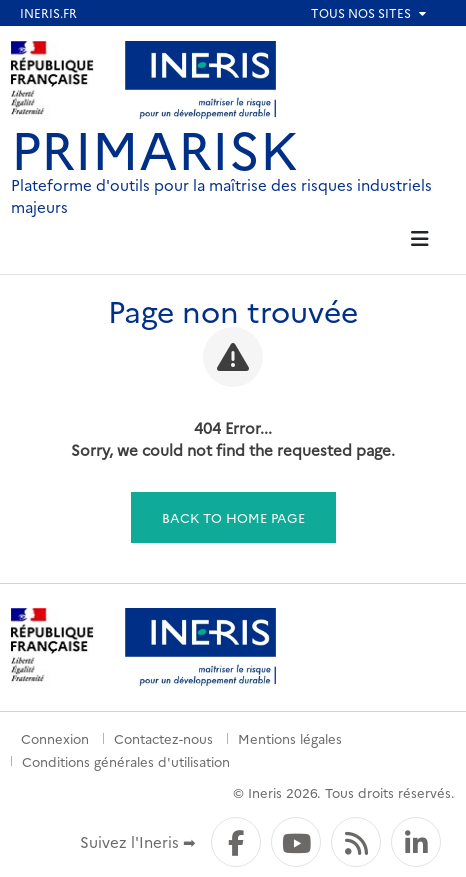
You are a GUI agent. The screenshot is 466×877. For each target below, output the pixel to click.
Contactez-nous (163, 738)
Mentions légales (290, 738)
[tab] (420, 239)
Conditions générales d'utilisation (126, 761)
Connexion (55, 738)
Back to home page (233, 517)
